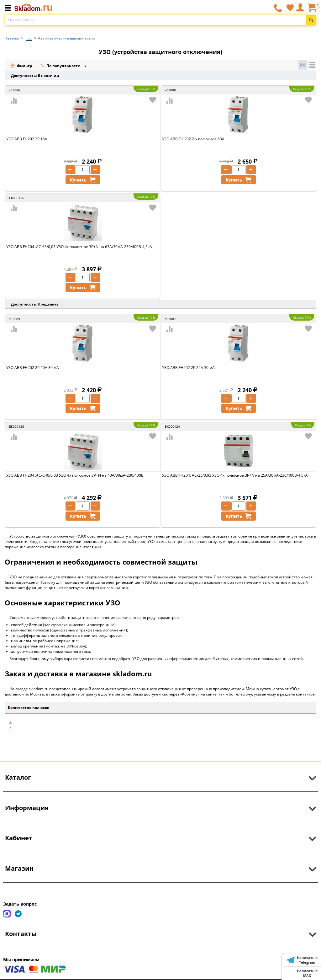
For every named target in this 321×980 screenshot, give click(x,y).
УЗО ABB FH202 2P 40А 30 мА (33, 368)
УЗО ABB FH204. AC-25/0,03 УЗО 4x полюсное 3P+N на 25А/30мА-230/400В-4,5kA (235, 475)
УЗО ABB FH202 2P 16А (27, 139)
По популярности (61, 66)
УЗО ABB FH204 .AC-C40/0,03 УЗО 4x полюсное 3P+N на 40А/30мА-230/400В (75, 475)
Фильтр (21, 66)
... (29, 37)
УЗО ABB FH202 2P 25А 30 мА (188, 368)
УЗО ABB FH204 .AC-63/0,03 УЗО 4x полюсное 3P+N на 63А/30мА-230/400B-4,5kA (79, 247)
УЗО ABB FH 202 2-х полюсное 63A (193, 139)
